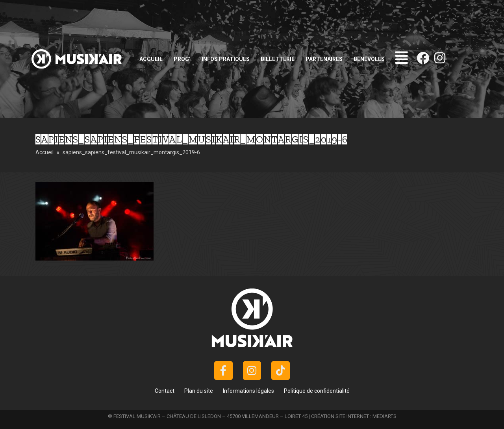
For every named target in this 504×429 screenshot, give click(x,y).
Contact (165, 391)
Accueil (151, 59)
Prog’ (182, 59)
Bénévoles (369, 59)
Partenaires (324, 59)
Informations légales (248, 391)
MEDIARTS (384, 416)
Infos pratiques (226, 59)
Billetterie (278, 59)
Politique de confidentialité (317, 391)
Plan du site (199, 391)
